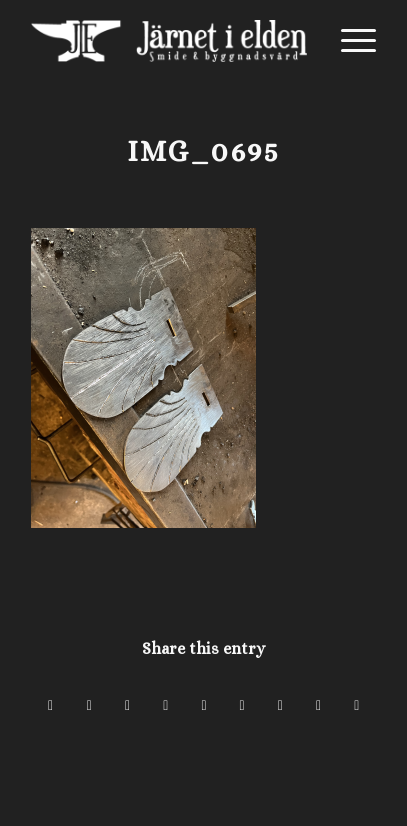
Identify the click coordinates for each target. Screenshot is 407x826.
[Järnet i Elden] (169, 41)
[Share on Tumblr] (242, 705)
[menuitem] (348, 41)
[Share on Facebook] (51, 705)
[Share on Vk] (280, 705)
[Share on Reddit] (318, 705)
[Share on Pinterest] (165, 705)
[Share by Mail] (356, 705)
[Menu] (348, 41)
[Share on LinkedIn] (203, 705)
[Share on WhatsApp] (127, 705)
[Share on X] (89, 705)
